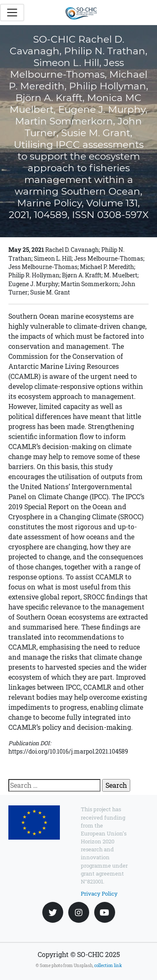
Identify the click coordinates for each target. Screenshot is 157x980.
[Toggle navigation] (12, 13)
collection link (108, 966)
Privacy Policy (99, 894)
